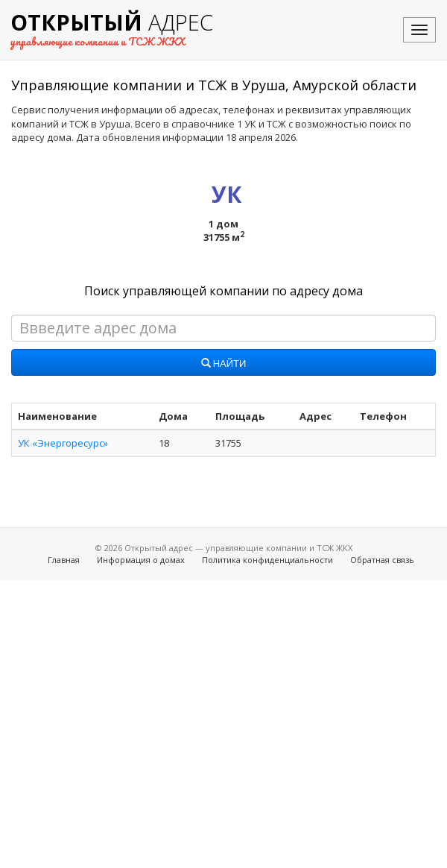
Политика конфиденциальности (267, 560)
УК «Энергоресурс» (63, 443)
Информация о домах (141, 560)
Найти (224, 364)
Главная (64, 560)
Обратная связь (382, 560)
